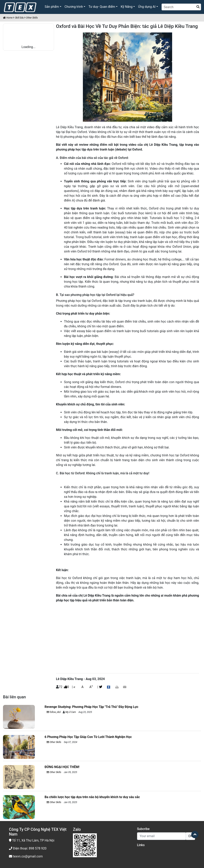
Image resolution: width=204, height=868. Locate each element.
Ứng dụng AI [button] (147, 7)
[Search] (181, 7)
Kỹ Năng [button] (127, 7)
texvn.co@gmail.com (26, 856)
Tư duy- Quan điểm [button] (102, 7)
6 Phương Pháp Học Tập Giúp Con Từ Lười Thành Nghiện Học (88, 737)
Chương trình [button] (74, 7)
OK (190, 836)
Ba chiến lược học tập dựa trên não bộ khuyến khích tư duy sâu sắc (92, 797)
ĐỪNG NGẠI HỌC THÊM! (62, 767)
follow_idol (54, 712)
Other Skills (32, 18)
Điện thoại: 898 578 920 (28, 848)
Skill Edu (19, 18)
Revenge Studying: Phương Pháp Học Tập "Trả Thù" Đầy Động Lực (91, 707)
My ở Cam (71, 712)
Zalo (77, 829)
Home (8, 18)
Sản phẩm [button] (52, 7)
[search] (198, 7)
